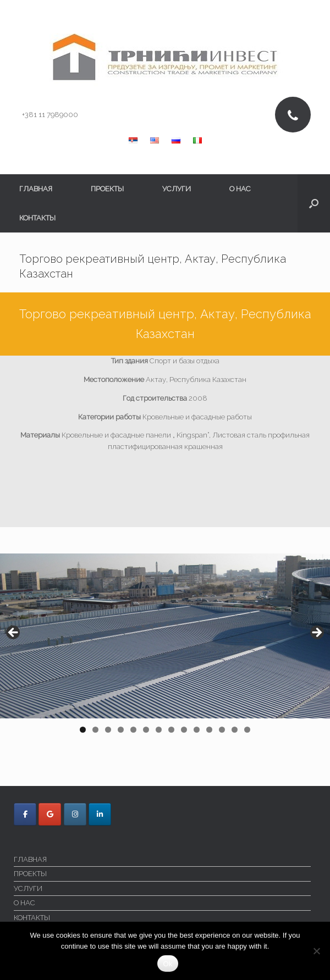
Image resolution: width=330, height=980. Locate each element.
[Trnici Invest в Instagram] (75, 814)
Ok (167, 964)
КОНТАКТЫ (37, 218)
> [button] (316, 633)
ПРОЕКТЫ (107, 189)
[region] (165, 647)
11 (210, 730)
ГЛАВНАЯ (36, 189)
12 (222, 730)
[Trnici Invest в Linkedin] (100, 814)
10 (197, 730)
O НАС (240, 189)
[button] (314, 203)
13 (235, 730)
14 (248, 730)
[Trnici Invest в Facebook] (25, 814)
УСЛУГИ (177, 189)
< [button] (14, 633)
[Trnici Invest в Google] (50, 814)
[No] (316, 951)
